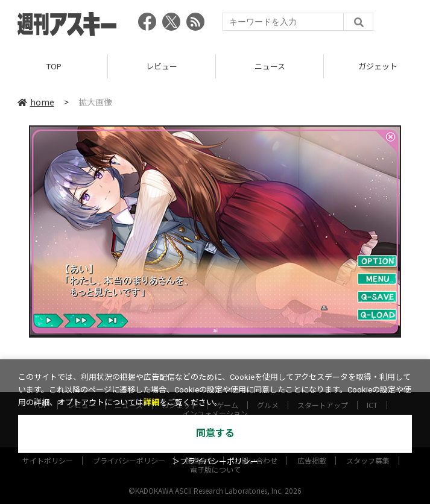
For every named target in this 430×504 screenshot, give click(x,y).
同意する (215, 433)
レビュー (162, 66)
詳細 (151, 402)
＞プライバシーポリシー (215, 461)
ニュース (270, 66)
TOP (54, 66)
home (36, 102)
